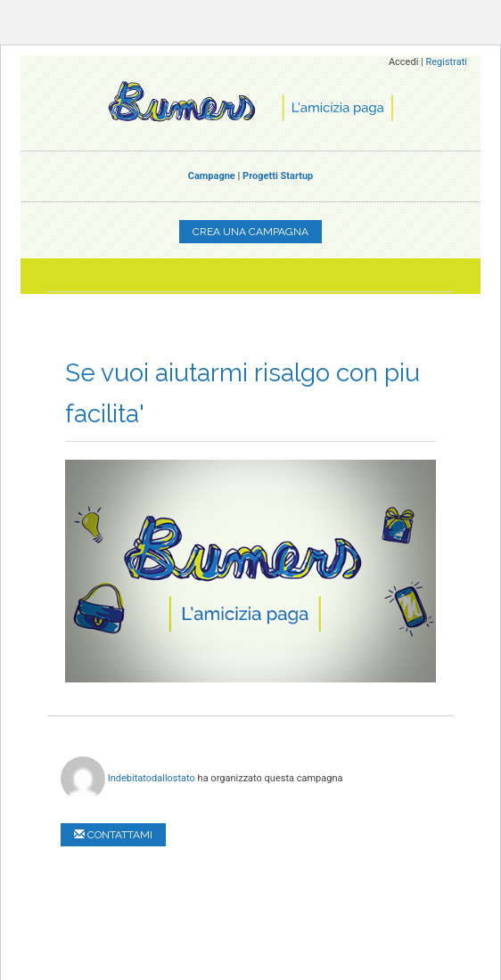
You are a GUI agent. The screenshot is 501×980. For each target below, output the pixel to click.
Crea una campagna (250, 232)
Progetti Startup (278, 176)
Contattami (113, 835)
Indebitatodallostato (152, 777)
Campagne (212, 176)
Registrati (446, 62)
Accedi (403, 62)
